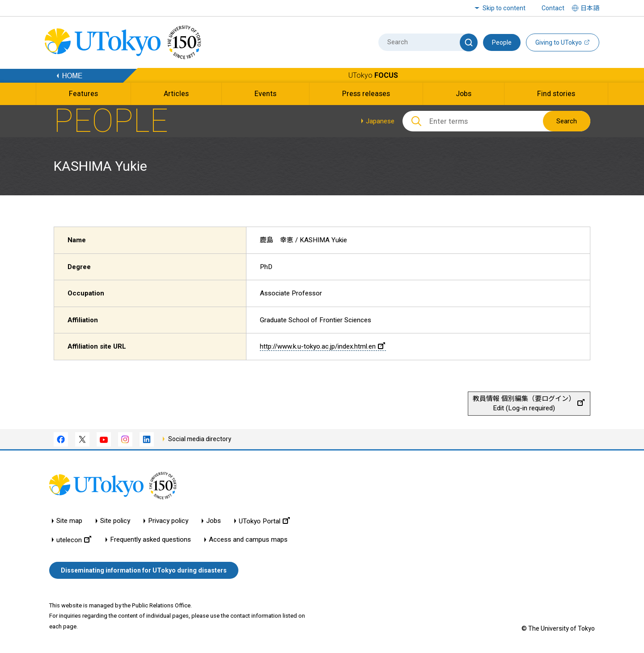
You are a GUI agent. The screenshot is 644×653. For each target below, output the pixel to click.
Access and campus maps (248, 540)
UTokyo (373, 75)
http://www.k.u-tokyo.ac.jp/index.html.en (322, 346)
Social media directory (200, 439)
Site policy (115, 521)
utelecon (74, 540)
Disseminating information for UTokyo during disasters (144, 570)
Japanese (380, 121)
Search (567, 121)
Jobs (214, 521)
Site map (69, 521)
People (502, 42)
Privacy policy (168, 521)
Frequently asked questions (150, 540)
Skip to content (504, 8)
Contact (553, 8)
